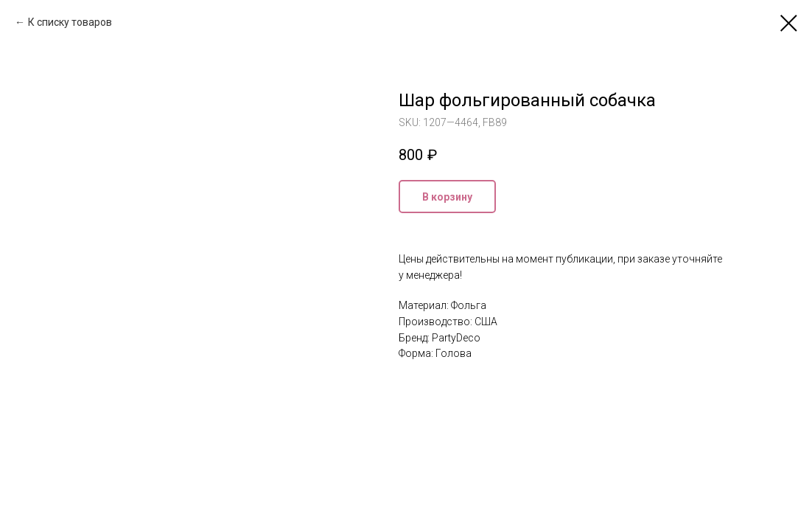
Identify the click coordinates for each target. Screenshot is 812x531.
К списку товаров (70, 22)
